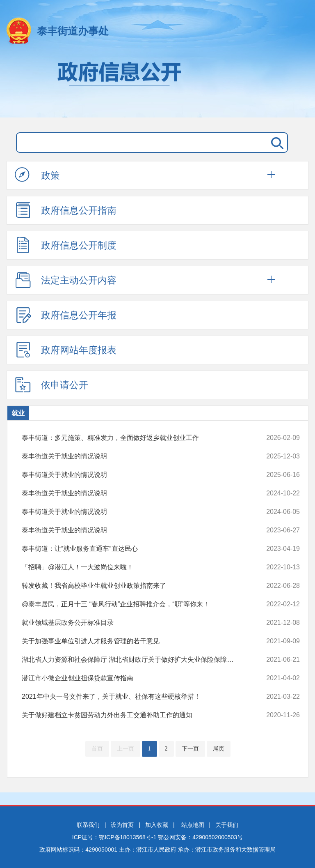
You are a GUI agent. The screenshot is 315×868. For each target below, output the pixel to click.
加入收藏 (157, 825)
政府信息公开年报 (66, 315)
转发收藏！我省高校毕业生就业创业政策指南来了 (135, 586)
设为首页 (122, 825)
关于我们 (227, 825)
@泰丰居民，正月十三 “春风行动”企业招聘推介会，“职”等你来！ (135, 604)
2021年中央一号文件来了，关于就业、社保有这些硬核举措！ (135, 697)
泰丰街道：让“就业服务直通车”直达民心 (135, 549)
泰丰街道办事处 (73, 31)
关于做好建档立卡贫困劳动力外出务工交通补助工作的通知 (135, 715)
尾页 (219, 749)
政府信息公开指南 (66, 210)
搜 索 (276, 143)
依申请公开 (51, 384)
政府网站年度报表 (66, 350)
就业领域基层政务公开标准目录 (135, 623)
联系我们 (88, 825)
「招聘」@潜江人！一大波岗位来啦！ (135, 567)
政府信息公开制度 (66, 245)
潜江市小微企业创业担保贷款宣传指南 (135, 678)
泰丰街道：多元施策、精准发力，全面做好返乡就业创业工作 (135, 438)
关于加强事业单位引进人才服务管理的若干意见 (135, 641)
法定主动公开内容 (66, 280)
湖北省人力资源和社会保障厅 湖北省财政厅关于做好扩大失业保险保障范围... (135, 660)
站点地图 (193, 825)
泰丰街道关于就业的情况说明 (135, 456)
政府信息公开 (157, 85)
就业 (18, 413)
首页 (97, 749)
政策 (37, 175)
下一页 (190, 749)
